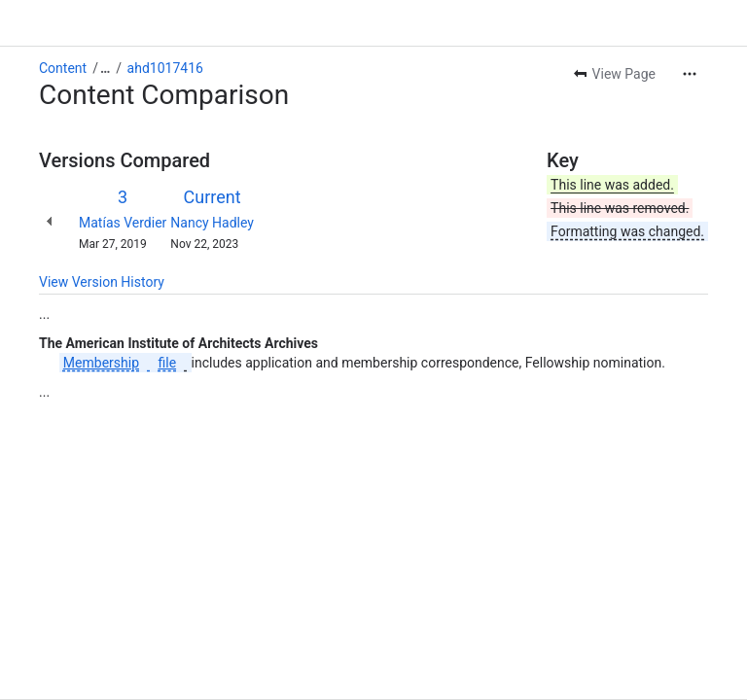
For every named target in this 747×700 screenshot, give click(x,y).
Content (63, 68)
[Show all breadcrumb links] (105, 68)
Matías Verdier (123, 223)
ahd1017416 (165, 68)
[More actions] (690, 74)
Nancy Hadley (212, 223)
